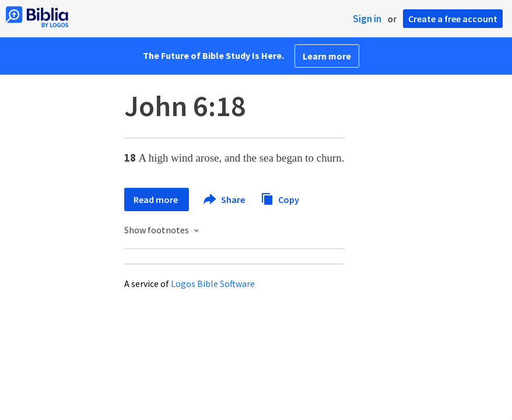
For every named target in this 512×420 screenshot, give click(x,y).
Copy (280, 198)
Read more (157, 199)
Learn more (327, 56)
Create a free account (453, 19)
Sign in (367, 19)
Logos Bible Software (213, 283)
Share (225, 199)
